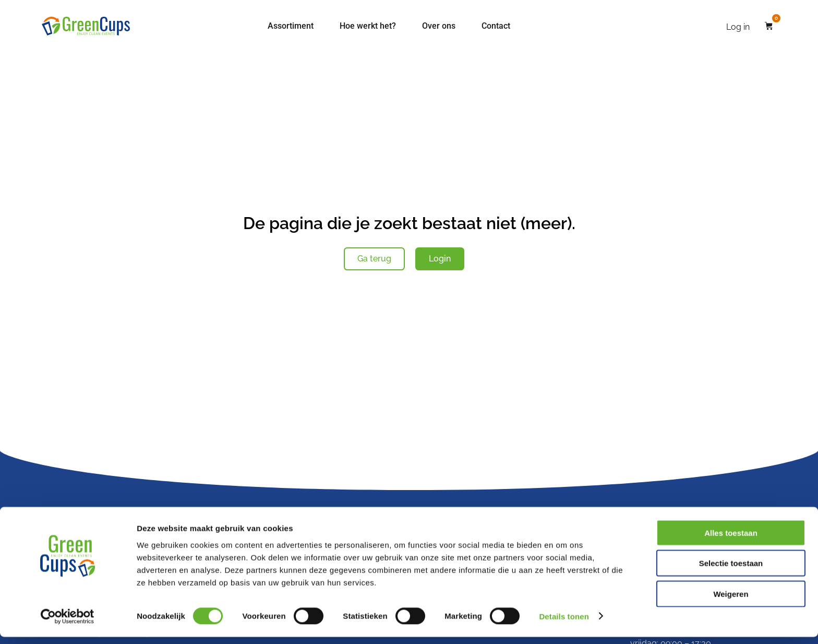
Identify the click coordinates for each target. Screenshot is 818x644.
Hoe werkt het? (368, 26)
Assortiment (291, 26)
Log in (738, 27)
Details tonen (564, 623)
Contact (496, 26)
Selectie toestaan (731, 571)
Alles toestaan (731, 540)
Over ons (439, 26)
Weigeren (731, 601)
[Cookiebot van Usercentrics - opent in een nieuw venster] (68, 624)
